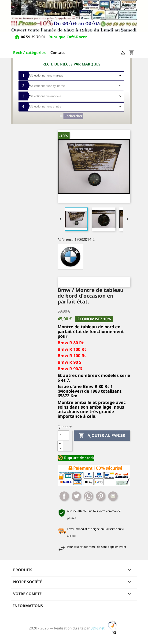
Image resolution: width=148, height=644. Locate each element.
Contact (58, 53)
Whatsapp (89, 496)
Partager (64, 496)
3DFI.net (105, 628)
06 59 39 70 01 (34, 37)
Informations (28, 606)
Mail (113, 496)
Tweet (76, 496)
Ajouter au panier (102, 436)
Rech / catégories (29, 53)
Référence (66, 240)
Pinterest (101, 496)
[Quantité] (63, 436)
